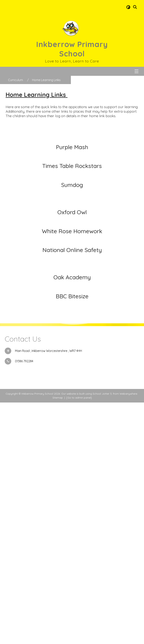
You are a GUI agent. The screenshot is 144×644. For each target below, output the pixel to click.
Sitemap (58, 639)
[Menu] (136, 71)
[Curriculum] (15, 80)
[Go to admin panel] (79, 639)
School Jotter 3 (102, 635)
